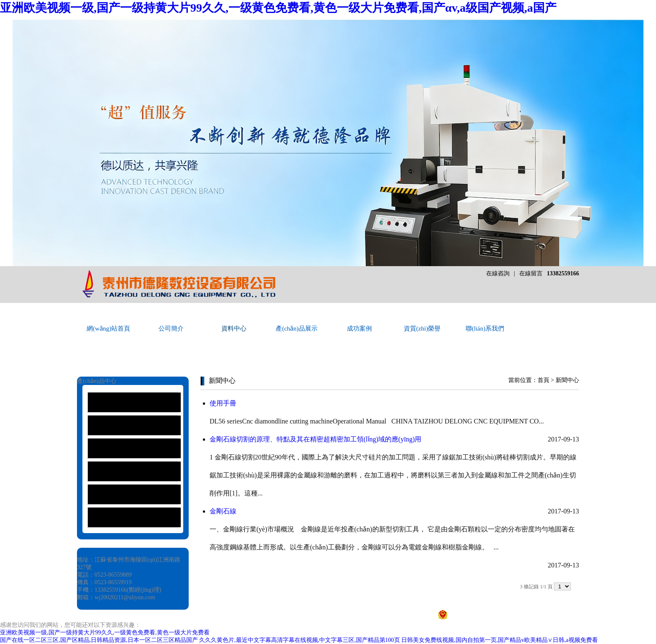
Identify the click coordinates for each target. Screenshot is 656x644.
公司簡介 (171, 328)
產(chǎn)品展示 (297, 328)
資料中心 (234, 328)
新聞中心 (567, 380)
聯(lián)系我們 (485, 328)
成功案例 (359, 328)
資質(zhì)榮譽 (422, 328)
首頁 (543, 380)
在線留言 (531, 273)
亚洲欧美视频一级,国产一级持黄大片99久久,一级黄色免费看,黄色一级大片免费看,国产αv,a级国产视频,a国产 (278, 8)
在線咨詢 (498, 273)
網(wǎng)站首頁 (108, 328)
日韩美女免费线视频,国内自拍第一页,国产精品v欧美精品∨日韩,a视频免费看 (500, 640)
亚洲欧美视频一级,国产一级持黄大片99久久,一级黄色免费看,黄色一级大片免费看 (105, 632)
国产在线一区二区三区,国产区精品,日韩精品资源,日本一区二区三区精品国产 (99, 640)
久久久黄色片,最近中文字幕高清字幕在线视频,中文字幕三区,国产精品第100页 (300, 640)
